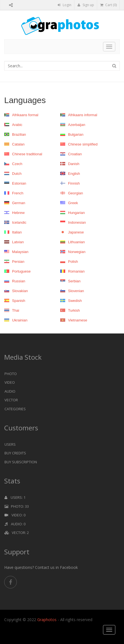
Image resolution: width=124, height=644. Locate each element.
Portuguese (17, 271)
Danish (70, 164)
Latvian (14, 242)
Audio (10, 391)
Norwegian (73, 252)
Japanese (72, 232)
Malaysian (16, 252)
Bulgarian (72, 134)
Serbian (70, 281)
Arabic (13, 125)
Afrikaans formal (21, 115)
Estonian (15, 183)
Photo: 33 (17, 506)
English (70, 174)
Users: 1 (15, 497)
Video (10, 382)
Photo (11, 374)
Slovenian (72, 291)
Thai (12, 310)
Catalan (14, 144)
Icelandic (15, 222)
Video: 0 (15, 515)
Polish (69, 262)
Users (10, 444)
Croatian (71, 154)
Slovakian (16, 291)
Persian (14, 262)
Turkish (70, 310)
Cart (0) (108, 5)
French (14, 193)
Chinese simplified (79, 144)
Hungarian (72, 213)
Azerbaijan (73, 125)
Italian (13, 232)
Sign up (86, 5)
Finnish (70, 183)
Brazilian (15, 134)
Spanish (15, 301)
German (15, 203)
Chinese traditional (23, 154)
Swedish (71, 301)
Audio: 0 (15, 524)
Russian (15, 281)
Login (65, 5)
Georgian (72, 193)
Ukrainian (16, 320)
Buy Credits (15, 453)
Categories (15, 409)
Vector (11, 400)
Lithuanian (72, 242)
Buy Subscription (21, 462)
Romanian (72, 271)
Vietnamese (74, 320)
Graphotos (47, 620)
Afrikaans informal (79, 115)
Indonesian (73, 222)
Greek (69, 203)
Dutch (13, 174)
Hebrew (14, 213)
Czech (13, 164)
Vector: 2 (17, 533)
